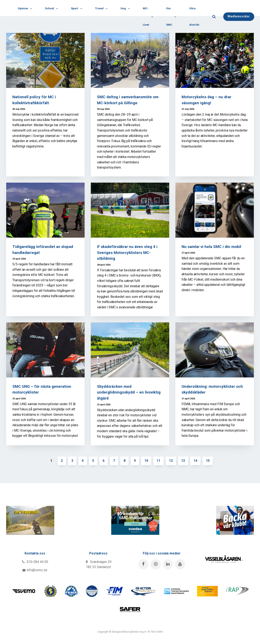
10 (147, 461)
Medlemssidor (244, 16)
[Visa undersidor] (30, 8)
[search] (220, 16)
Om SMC (175, 16)
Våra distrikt (200, 16)
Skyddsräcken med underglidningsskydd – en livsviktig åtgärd (129, 392)
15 (208, 461)
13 (184, 461)
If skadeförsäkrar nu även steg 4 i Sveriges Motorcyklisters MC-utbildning (128, 253)
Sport (78, 8)
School (52, 8)
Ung (128, 8)
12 (171, 461)
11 (159, 461)
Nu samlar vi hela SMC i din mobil (212, 247)
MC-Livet (151, 16)
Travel (103, 8)
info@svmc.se (35, 570)
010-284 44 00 (35, 562)
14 (196, 461)
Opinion (24, 8)
